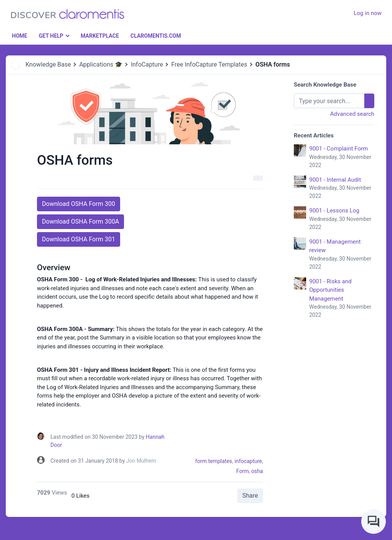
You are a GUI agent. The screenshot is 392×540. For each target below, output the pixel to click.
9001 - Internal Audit (342, 188)
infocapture (248, 461)
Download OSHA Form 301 (79, 239)
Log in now (368, 13)
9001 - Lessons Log (342, 219)
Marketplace (100, 36)
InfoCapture (147, 64)
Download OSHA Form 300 (79, 204)
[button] (333, 9)
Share (250, 496)
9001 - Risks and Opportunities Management (342, 299)
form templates (214, 461)
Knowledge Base (48, 64)
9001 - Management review (342, 255)
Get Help (51, 36)
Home (20, 36)
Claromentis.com (156, 36)
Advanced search (352, 114)
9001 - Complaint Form (342, 157)
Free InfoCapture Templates (209, 64)
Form (243, 471)
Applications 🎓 (101, 64)
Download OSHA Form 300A (80, 222)
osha (257, 471)
